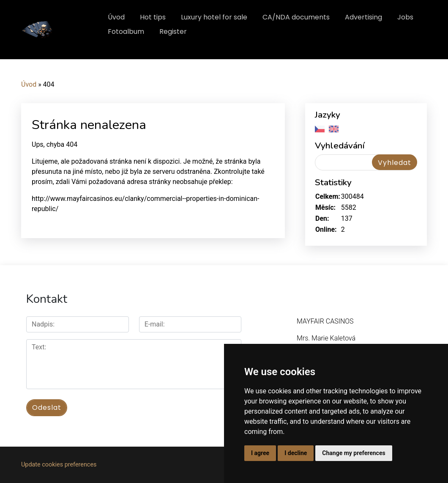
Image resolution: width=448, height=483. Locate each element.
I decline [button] (296, 453)
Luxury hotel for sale (214, 17)
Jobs (405, 17)
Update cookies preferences (59, 465)
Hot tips (153, 17)
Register (173, 32)
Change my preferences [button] (354, 453)
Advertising (363, 17)
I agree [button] (260, 453)
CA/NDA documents (296, 17)
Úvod (116, 17)
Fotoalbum (126, 32)
